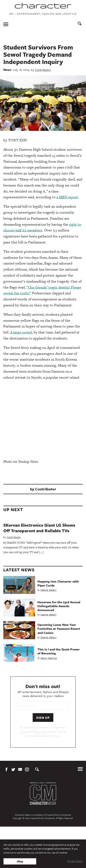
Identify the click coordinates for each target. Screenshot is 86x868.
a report (67, 197)
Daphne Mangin (48, 590)
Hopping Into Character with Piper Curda (58, 583)
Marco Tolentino (49, 658)
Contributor (43, 70)
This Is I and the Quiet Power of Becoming (59, 651)
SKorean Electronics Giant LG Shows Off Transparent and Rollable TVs (39, 528)
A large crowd (21, 332)
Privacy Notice (41, 732)
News (7, 70)
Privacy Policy (75, 861)
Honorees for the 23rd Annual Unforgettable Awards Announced (59, 606)
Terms (24, 732)
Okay (20, 861)
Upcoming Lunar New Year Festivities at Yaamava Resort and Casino (59, 628)
